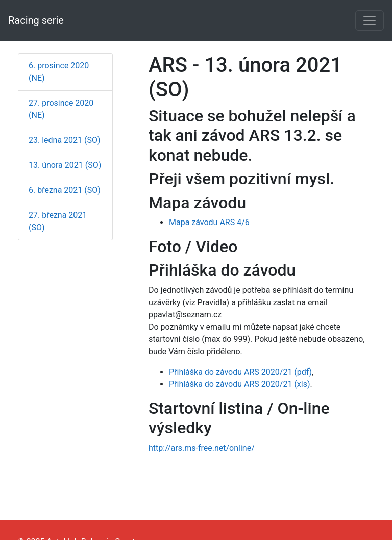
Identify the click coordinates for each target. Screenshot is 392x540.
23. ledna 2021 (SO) (65, 140)
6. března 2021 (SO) (65, 190)
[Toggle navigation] (370, 20)
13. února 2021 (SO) (65, 165)
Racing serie (36, 20)
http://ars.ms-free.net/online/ (202, 448)
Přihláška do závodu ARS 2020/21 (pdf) (240, 372)
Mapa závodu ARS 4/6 (209, 222)
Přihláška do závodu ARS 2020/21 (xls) (239, 384)
